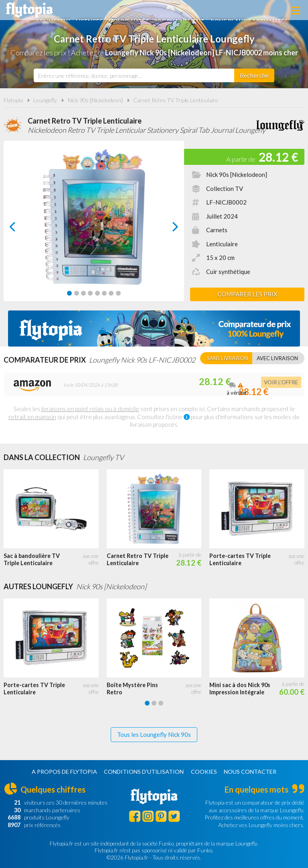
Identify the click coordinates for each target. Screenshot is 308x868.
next (166, 229)
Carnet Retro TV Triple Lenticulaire (176, 100)
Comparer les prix (247, 294)
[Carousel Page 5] (97, 293)
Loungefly (81, 11)
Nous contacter (250, 772)
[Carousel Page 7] (111, 293)
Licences (118, 11)
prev (22, 229)
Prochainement (212, 11)
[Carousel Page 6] (104, 293)
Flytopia (29, 10)
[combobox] (134, 75)
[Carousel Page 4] (90, 293)
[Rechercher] (254, 75)
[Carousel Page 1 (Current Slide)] (69, 293)
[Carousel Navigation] (94, 227)
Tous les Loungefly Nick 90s (154, 734)
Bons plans (262, 11)
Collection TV (225, 189)
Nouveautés (159, 11)
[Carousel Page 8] (118, 293)
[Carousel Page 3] (83, 293)
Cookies (204, 772)
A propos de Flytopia (64, 772)
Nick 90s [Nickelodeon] (95, 100)
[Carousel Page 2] (77, 293)
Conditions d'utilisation (144, 772)
